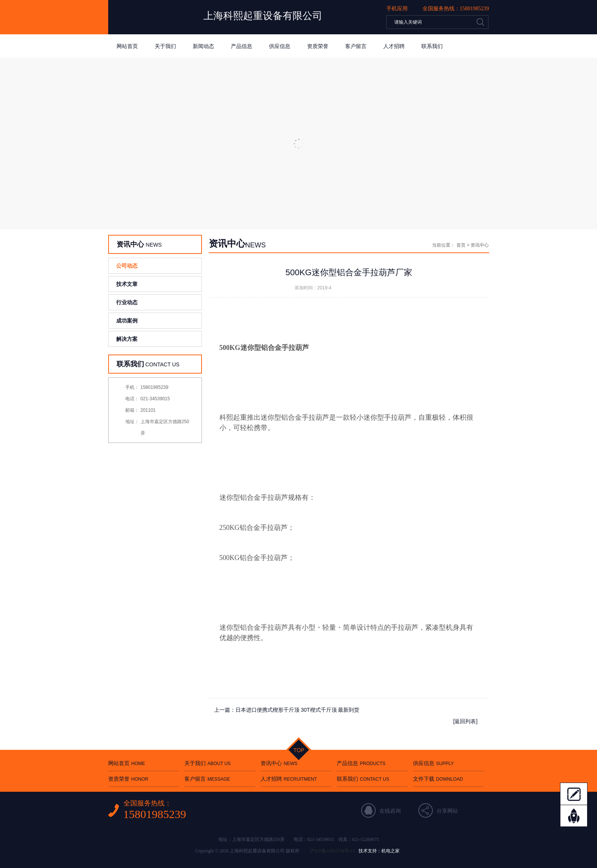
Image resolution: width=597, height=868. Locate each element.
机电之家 (391, 851)
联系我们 (432, 46)
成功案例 (127, 321)
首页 (461, 245)
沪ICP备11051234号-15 (332, 851)
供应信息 (280, 46)
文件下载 (438, 779)
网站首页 (127, 46)
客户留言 (356, 46)
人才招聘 (394, 46)
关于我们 (165, 46)
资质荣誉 (318, 46)
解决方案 (127, 339)
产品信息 (242, 46)
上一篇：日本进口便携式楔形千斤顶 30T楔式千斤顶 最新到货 (287, 710)
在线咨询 (390, 811)
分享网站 (447, 811)
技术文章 (127, 284)
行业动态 (127, 302)
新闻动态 (203, 46)
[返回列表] (466, 721)
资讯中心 (279, 763)
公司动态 (127, 266)
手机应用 (397, 8)
